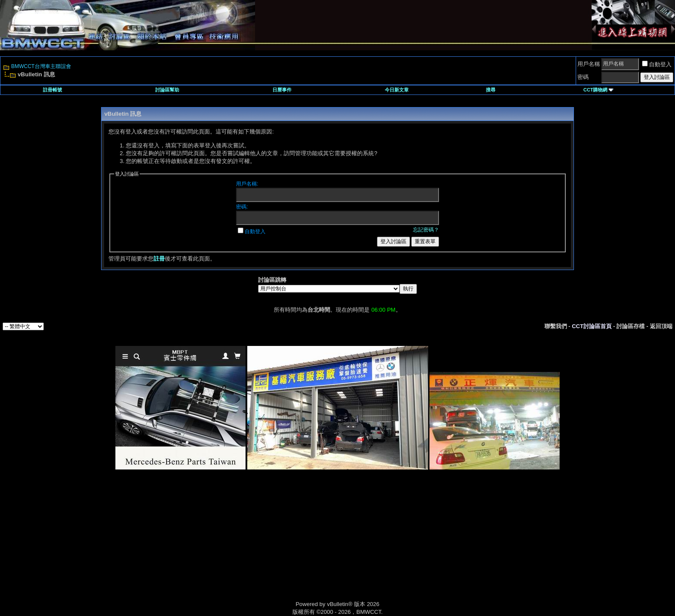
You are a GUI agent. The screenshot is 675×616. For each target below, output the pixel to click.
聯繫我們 (556, 326)
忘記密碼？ (426, 230)
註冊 (159, 259)
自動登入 (657, 64)
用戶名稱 (589, 64)
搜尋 (491, 90)
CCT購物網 (599, 90)
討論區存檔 (631, 326)
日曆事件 (282, 90)
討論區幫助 (167, 90)
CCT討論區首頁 (592, 326)
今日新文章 (397, 90)
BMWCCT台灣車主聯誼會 (41, 66)
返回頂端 (661, 326)
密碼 (583, 77)
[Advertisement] (264, 545)
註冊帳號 (52, 90)
